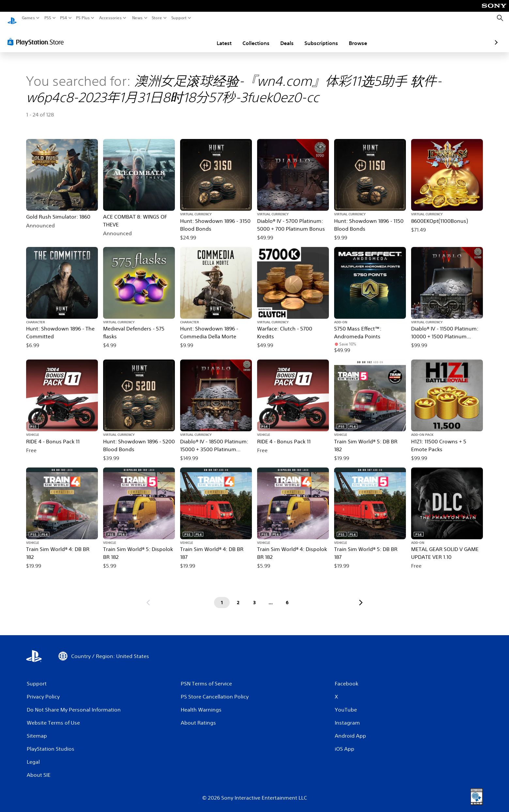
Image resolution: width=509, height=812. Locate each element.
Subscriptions (283, 37)
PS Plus (83, 18)
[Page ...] (271, 596)
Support (179, 18)
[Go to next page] (361, 596)
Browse (320, 37)
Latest (186, 37)
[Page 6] (287, 596)
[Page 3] (254, 596)
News (137, 18)
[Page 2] (238, 596)
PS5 (48, 18)
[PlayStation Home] (12, 18)
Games (28, 18)
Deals (249, 37)
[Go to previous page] (148, 596)
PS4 (64, 18)
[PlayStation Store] (37, 36)
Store (157, 18)
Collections (218, 37)
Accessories (110, 18)
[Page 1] (222, 596)
